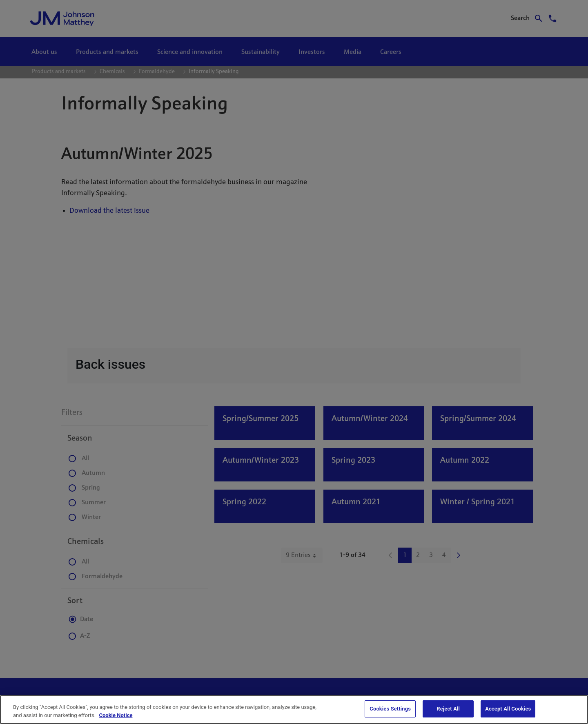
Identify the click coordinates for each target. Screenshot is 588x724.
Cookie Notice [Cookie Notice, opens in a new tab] (116, 715)
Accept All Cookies (508, 709)
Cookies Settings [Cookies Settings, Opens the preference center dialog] (390, 709)
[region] (294, 710)
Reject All (448, 709)
